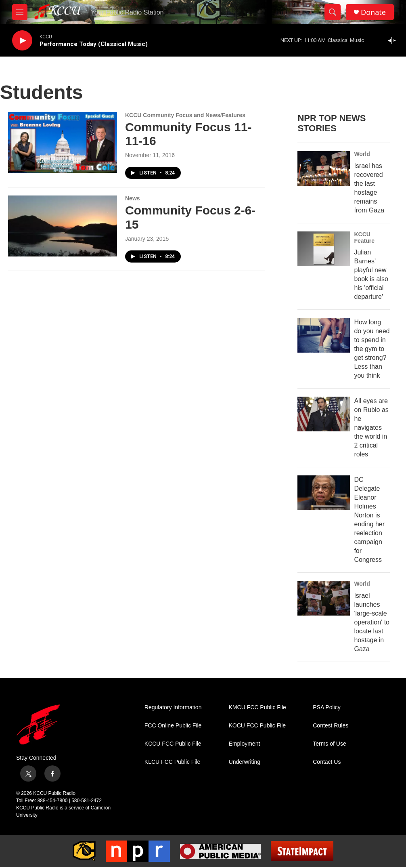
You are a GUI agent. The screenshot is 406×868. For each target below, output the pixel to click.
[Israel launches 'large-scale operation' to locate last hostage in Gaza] (324, 598)
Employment (245, 744)
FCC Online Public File (173, 726)
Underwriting (245, 762)
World (362, 154)
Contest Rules (331, 726)
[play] (22, 41)
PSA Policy (326, 707)
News (133, 198)
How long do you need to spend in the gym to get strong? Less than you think (372, 349)
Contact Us (327, 762)
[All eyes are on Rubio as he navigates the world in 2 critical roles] (324, 414)
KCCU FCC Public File (173, 744)
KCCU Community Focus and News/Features (185, 115)
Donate (373, 12)
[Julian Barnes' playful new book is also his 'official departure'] (324, 249)
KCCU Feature (364, 237)
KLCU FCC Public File (172, 762)
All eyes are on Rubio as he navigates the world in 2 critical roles (371, 428)
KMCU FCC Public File (257, 707)
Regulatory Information (173, 707)
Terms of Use (329, 744)
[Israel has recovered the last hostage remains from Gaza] (324, 168)
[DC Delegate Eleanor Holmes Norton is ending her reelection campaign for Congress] (324, 493)
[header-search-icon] (333, 12)
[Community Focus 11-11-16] (63, 143)
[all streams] (394, 40)
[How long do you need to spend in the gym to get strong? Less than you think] (324, 335)
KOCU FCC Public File (257, 726)
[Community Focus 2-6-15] (63, 226)
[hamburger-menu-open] (20, 12)
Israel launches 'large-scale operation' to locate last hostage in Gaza (372, 622)
